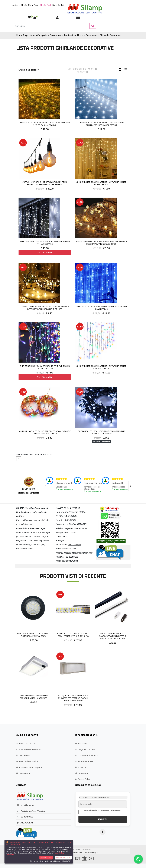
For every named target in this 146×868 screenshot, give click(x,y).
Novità (15, 5)
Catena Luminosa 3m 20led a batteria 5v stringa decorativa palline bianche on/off (45, 308)
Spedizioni (82, 773)
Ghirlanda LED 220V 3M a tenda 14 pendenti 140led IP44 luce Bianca (45, 243)
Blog (54, 5)
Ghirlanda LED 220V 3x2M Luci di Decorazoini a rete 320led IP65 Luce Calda (45, 124)
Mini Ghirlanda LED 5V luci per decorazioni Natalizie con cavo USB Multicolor (45, 432)
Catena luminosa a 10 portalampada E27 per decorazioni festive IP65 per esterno (45, 183)
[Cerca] (51, 26)
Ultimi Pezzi (33, 5)
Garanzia (81, 767)
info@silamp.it (26, 805)
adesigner (94, 852)
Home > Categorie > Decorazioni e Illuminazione (53, 35)
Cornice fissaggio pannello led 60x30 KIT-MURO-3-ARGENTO (34, 697)
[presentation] (45, 486)
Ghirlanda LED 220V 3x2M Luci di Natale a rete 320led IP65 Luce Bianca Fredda (101, 124)
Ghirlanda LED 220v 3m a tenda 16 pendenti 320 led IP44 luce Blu (101, 308)
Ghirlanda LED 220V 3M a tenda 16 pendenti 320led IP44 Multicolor (101, 367)
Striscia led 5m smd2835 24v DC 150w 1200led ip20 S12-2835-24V (73, 635)
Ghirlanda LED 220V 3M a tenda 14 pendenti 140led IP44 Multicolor (45, 367)
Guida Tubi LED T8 (26, 744)
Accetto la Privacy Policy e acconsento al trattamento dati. (103, 810)
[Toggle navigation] (78, 18)
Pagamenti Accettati (86, 749)
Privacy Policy (83, 779)
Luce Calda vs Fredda (27, 761)
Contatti (61, 5)
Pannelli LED (23, 755)
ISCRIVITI (103, 819)
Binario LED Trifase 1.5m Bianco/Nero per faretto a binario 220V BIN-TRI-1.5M (112, 636)
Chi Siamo (81, 744)
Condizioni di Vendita (86, 755)
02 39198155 (25, 817)
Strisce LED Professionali (29, 749)
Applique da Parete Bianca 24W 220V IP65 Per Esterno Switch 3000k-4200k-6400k (73, 698)
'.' (17, 592)
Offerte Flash (46, 5)
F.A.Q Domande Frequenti (29, 767)
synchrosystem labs (74, 852)
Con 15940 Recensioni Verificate (29, 491)
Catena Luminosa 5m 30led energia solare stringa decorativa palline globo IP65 (101, 243)
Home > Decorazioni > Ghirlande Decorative (99, 35)
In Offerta (23, 5)
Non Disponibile (45, 252)
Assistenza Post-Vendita (31, 811)
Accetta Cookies (46, 857)
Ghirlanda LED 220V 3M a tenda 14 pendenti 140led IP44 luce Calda (101, 183)
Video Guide (23, 773)
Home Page (22, 35)
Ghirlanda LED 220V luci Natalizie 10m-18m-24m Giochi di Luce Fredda (101, 432)
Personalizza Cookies (63, 857)
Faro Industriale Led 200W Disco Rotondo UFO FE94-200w (34, 635)
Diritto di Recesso (85, 761)
